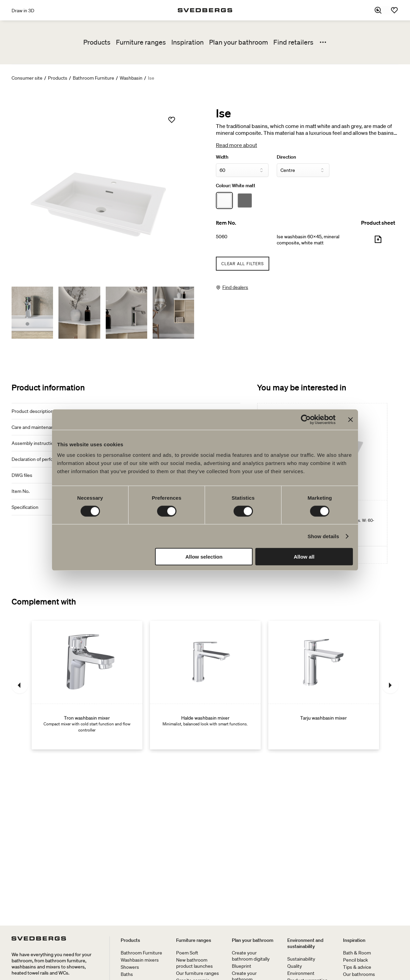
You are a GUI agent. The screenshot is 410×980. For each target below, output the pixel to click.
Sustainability (301, 959)
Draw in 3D (23, 11)
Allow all (304, 557)
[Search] (378, 10)
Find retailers (293, 42)
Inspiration (187, 42)
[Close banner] (351, 419)
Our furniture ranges (198, 973)
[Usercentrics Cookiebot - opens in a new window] (306, 419)
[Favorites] (394, 10)
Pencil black (355, 960)
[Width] (242, 170)
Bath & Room (357, 953)
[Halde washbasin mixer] (205, 685)
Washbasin (131, 78)
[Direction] (303, 170)
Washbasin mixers (140, 960)
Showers (130, 967)
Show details (323, 536)
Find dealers (235, 287)
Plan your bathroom (238, 42)
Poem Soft (187, 953)
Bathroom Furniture (93, 78)
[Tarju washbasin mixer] (324, 685)
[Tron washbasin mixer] (87, 685)
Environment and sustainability (305, 943)
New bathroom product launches (194, 963)
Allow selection (204, 557)
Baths (127, 974)
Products (97, 42)
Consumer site (27, 78)
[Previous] (20, 685)
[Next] (390, 685)
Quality (295, 966)
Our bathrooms (359, 974)
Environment (301, 973)
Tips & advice (357, 967)
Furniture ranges (141, 42)
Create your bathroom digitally (251, 956)
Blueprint (242, 966)
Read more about (236, 145)
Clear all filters (243, 264)
